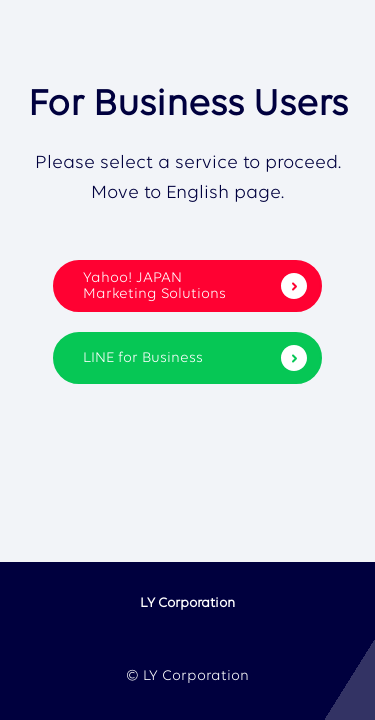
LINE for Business (195, 358)
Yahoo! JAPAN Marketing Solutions (195, 287)
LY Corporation (187, 603)
